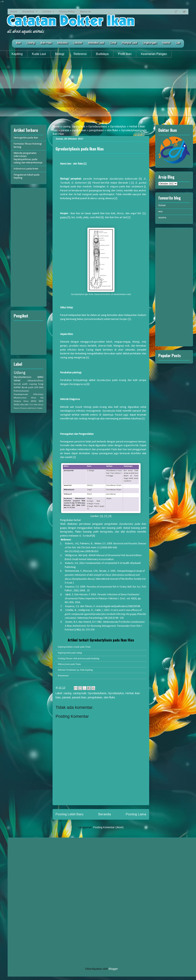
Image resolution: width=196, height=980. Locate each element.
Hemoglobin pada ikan (26, 138)
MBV (26, 405)
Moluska (63, 43)
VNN (35, 405)
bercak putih (21, 384)
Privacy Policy (67, 12)
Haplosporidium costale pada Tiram (74, 647)
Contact (47, 12)
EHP (36, 388)
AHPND (17, 388)
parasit (65, 130)
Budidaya (102, 54)
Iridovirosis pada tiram (26, 169)
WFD (41, 401)
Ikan (18, 43)
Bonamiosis (63, 676)
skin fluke (112, 130)
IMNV (40, 377)
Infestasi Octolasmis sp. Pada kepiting (75, 670)
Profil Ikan (125, 54)
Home (14, 12)
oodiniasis (32, 408)
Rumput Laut (129, 43)
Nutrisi (166, 43)
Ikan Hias (46, 43)
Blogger (113, 969)
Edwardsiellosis (35, 381)
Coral (113, 43)
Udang (31, 43)
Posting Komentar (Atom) (108, 827)
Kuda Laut (39, 54)
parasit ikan (79, 130)
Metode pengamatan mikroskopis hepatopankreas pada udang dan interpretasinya (28, 158)
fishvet (162, 205)
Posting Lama (136, 814)
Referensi (80, 54)
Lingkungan (150, 43)
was (161, 212)
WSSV (17, 405)
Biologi (60, 54)
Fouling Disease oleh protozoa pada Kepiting (78, 658)
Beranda (105, 814)
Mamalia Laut (96, 43)
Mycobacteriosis (23, 377)
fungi (41, 384)
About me (85, 12)
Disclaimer (28, 12)
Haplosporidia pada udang (70, 653)
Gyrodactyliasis (98, 126)
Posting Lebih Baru (69, 814)
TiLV (31, 405)
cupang (33, 384)
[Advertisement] (98, 90)
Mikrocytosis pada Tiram (69, 664)
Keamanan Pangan (154, 54)
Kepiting (17, 54)
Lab (178, 43)
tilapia (40, 408)
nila (22, 405)
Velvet (17, 381)
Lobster (78, 43)
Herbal (133, 126)
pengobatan (96, 130)
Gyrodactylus (118, 126)
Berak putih (28, 388)
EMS (41, 388)
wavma (162, 218)
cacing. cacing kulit (74, 126)
